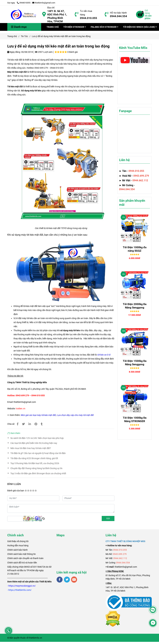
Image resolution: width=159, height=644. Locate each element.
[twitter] (67, 580)
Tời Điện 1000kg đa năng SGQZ (135, 249)
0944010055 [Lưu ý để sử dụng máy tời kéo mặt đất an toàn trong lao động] (24, 3)
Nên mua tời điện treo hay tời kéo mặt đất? (31, 448)
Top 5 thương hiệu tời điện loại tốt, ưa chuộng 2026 (35, 463)
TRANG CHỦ (53, 27)
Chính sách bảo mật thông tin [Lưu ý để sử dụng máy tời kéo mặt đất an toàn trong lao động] (22, 554)
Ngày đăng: (14, 52)
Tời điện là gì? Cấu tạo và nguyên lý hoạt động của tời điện (38, 453)
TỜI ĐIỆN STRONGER (75, 27)
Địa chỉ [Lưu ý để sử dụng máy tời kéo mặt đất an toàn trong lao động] (51, 8)
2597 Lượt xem (44, 52)
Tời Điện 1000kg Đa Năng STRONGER (135, 419)
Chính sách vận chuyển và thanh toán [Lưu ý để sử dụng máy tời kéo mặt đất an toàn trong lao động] (25, 558)
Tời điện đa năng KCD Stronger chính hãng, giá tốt (34, 458)
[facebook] (60, 580)
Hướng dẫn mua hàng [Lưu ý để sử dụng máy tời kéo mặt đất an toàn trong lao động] (18, 545)
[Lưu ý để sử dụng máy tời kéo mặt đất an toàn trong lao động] (24, 14)
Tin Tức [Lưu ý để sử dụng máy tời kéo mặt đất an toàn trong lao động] (24, 36)
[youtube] (74, 580)
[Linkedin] (30, 424)
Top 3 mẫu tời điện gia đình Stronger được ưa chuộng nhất (38, 473)
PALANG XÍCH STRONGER (104, 27)
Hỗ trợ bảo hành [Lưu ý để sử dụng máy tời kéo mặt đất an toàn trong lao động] (118, 13)
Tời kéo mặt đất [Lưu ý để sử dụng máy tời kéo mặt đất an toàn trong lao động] (15, 87)
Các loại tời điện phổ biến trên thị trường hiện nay (34, 443)
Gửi (108, 518)
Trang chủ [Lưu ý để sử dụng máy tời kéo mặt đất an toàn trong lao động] (12, 36)
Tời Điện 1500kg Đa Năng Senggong (135, 363)
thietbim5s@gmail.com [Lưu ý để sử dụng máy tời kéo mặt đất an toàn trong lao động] (44, 3)
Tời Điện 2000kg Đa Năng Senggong (135, 306)
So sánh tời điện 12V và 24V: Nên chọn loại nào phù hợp (37, 438)
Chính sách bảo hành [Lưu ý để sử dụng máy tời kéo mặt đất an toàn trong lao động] (17, 550)
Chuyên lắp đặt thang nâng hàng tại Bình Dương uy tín (36, 468)
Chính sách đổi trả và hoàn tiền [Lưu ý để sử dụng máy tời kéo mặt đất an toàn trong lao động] (22, 563)
